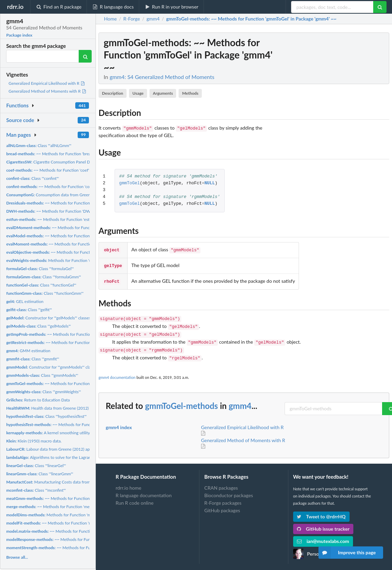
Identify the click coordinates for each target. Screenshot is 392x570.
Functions (17, 105)
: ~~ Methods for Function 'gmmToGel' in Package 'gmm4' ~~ (251, 19)
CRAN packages (221, 481)
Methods (190, 93)
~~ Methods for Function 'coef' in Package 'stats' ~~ (66, 170)
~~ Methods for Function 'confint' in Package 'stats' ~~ (71, 187)
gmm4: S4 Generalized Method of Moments (162, 77)
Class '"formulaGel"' (40, 269)
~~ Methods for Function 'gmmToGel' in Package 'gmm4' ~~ (79, 383)
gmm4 (240, 399)
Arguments (163, 93)
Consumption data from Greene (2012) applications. (68, 195)
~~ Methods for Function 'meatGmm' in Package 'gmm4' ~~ (79, 498)
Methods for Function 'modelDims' (57, 515)
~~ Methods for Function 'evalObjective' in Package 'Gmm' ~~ (84, 252)
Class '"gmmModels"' (42, 375)
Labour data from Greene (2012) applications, (57, 449)
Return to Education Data (38, 400)
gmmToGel (129, 183)
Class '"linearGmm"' (40, 474)
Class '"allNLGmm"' (39, 145)
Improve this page (347, 553)
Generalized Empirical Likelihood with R (47, 83)
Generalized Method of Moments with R (48, 91)
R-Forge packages (223, 496)
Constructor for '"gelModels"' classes (48, 318)
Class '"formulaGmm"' (44, 277)
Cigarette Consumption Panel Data (51, 162)
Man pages (18, 135)
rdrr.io (15, 6)
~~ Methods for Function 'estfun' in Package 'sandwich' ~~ (74, 219)
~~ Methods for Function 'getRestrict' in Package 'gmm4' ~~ (79, 342)
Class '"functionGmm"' (45, 293)
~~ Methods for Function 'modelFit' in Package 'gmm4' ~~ (76, 523)
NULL (210, 183)
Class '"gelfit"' (29, 310)
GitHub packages (222, 503)
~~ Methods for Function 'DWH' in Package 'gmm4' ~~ (70, 211)
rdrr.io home (128, 481)
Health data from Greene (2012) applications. (59, 408)
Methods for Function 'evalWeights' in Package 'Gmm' (75, 260)
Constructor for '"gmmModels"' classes (52, 367)
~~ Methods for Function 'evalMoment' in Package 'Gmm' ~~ (82, 244)
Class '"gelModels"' (38, 326)
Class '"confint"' (32, 178)
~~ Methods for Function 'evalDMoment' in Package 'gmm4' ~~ (86, 228)
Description (113, 93)
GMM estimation (28, 351)
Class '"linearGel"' (36, 466)
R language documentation (144, 488)
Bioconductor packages (228, 488)
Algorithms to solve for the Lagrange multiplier (60, 457)
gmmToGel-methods (181, 399)
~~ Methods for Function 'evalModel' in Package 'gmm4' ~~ (79, 236)
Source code (20, 120)
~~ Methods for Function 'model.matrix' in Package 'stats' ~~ (82, 531)
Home (110, 19)
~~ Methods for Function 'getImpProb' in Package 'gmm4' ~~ (81, 334)
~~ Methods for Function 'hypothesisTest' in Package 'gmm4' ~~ (86, 425)
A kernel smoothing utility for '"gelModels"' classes (70, 433)
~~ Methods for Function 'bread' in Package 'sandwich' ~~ (73, 154)
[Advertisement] (338, 135)
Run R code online (135, 496)
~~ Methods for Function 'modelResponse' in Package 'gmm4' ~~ (88, 539)
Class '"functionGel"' (41, 285)
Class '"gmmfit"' (33, 359)
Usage (138, 93)
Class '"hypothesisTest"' (46, 416)
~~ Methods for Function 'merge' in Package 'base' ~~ (70, 507)
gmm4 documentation (117, 370)
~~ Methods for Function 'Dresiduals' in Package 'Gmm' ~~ (78, 203)
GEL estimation (25, 301)
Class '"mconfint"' (36, 490)
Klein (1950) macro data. (34, 441)
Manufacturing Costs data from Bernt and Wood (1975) (70, 482)
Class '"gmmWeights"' (43, 392)
